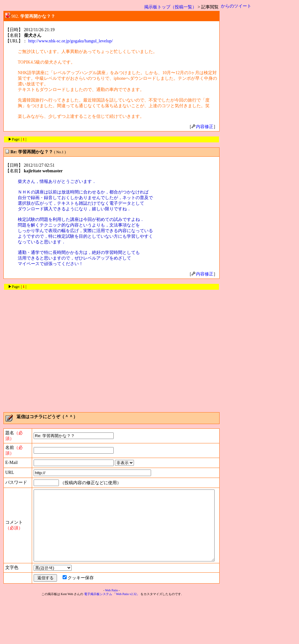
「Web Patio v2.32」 (127, 638)
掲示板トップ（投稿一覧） (173, 7)
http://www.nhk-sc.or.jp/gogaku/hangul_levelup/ (71, 41)
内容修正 (205, 127)
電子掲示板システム (99, 638)
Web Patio (113, 634)
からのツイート (239, 6)
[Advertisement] (58, 349)
